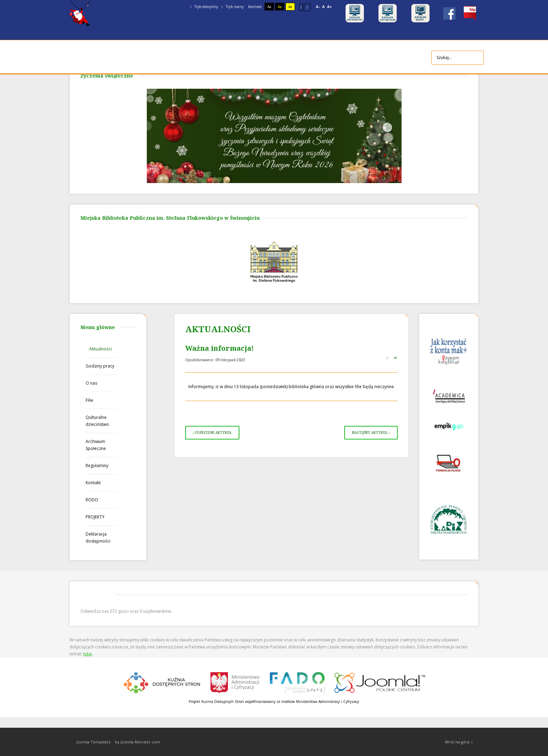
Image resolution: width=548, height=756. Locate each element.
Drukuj (387, 358)
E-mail (395, 358)
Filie (89, 400)
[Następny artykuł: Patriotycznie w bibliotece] (371, 433)
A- (318, 7)
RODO (92, 500)
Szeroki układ (307, 7)
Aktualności (100, 349)
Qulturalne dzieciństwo (97, 421)
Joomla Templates (93, 742)
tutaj (88, 654)
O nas (91, 383)
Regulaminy (97, 466)
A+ (330, 7)
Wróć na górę (459, 742)
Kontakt (93, 483)
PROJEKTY (95, 517)
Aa (269, 7)
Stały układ (301, 7)
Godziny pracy (100, 366)
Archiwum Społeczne (96, 445)
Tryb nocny (233, 7)
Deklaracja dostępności (98, 537)
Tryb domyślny (204, 7)
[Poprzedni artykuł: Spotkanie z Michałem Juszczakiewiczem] (212, 433)
